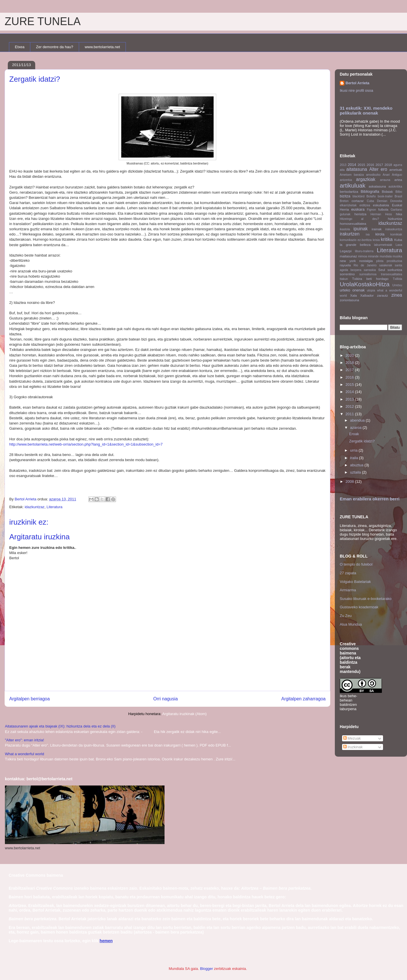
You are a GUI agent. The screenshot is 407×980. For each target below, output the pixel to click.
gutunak (345, 214)
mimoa (362, 256)
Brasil (398, 196)
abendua (358, 420)
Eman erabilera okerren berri (370, 499)
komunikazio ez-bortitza (356, 240)
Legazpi (346, 251)
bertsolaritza (349, 191)
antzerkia (346, 180)
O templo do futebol (356, 564)
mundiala (386, 256)
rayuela (345, 265)
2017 (379, 165)
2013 (343, 165)
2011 (350, 414)
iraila (355, 458)
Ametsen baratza (352, 175)
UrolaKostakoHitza (365, 284)
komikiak (396, 234)
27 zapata (348, 573)
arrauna (385, 180)
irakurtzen (350, 234)
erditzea (365, 205)
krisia (376, 240)
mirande (373, 256)
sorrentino (347, 274)
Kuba (398, 240)
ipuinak (360, 229)
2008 (350, 481)
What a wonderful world (25, 754)
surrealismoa (368, 274)
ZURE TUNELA (43, 21)
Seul (381, 270)
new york (348, 261)
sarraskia (370, 270)
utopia (371, 290)
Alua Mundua (351, 624)
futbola (383, 209)
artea (398, 180)
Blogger (207, 969)
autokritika (395, 187)
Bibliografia (370, 191)
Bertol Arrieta (357, 83)
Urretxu (397, 285)
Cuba (370, 201)
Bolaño (371, 196)
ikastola (345, 229)
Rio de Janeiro (365, 265)
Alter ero (378, 169)
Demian (382, 201)
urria (354, 450)
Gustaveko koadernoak (359, 607)
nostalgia (366, 261)
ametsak (396, 170)
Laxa (399, 245)
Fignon (371, 210)
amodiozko (373, 175)
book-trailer (385, 196)
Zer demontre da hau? (55, 47)
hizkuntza (395, 219)
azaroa (356, 428)
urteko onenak (352, 290)
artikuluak (353, 185)
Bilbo (399, 192)
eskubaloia (381, 205)
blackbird (359, 196)
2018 (388, 165)
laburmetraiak (383, 245)
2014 (352, 165)
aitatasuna (357, 169)
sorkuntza (395, 270)
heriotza (361, 214)
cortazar (358, 201)
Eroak (354, 434)
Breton (344, 201)
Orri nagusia (166, 699)
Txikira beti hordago (370, 279)
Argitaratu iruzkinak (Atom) (184, 714)
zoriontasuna (349, 300)
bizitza (345, 196)
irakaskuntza (394, 229)
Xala (353, 295)
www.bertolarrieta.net (102, 47)
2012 (350, 406)
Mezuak (352, 738)
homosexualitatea (353, 224)
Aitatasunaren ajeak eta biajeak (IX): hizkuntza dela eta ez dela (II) (60, 726)
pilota (380, 261)
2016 (370, 165)
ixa (368, 234)
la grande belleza (355, 245)
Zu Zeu (346, 616)
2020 (350, 355)
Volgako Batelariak (355, 582)
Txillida (397, 279)
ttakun (344, 279)
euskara (358, 209)
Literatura (54, 507)
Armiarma (348, 590)
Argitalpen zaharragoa (304, 699)
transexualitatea (392, 274)
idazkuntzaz (34, 507)
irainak (377, 229)
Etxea (20, 47)
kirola (380, 234)
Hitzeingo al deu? (359, 219)
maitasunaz (348, 256)
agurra (398, 165)
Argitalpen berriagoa (29, 699)
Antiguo (397, 175)
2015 (361, 165)
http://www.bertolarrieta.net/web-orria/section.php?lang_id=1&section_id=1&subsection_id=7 (86, 444)
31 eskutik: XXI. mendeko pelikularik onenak (366, 111)
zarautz (382, 295)
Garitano (396, 210)
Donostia (396, 201)
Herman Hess (381, 214)
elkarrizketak (348, 205)
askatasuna (377, 186)
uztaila (356, 472)
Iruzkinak (353, 747)
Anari (386, 175)
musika (397, 256)
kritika (387, 239)
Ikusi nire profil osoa (356, 90)
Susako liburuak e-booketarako (366, 599)
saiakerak (386, 265)
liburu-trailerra (364, 251)
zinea (397, 295)
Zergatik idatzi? (362, 441)
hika (399, 214)
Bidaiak (387, 191)
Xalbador (367, 295)
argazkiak (366, 179)
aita (342, 170)
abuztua (357, 465)
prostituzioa (394, 261)
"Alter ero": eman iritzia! (25, 740)
